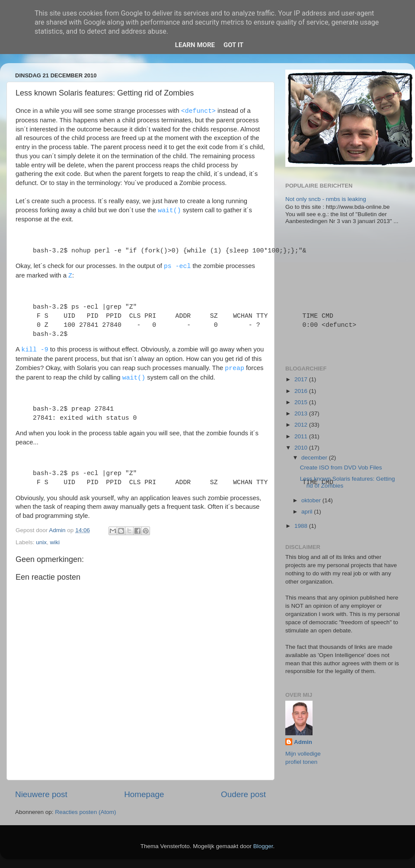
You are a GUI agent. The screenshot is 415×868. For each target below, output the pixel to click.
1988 (302, 526)
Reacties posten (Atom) (85, 812)
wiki (55, 542)
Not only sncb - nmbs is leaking (326, 199)
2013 (302, 413)
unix (41, 542)
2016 (302, 391)
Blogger (263, 846)
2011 (302, 436)
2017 (302, 379)
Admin (303, 742)
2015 (302, 402)
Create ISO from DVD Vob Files (341, 468)
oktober (312, 500)
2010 (302, 448)
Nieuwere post (41, 794)
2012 (302, 425)
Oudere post (243, 794)
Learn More (195, 45)
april (308, 512)
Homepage (144, 794)
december (315, 458)
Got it (233, 45)
